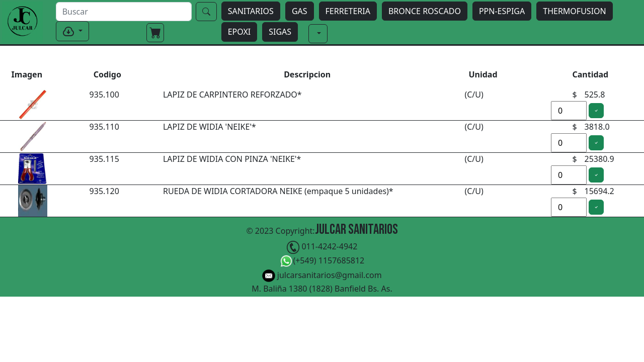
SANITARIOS (251, 11)
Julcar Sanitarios (356, 230)
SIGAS (280, 32)
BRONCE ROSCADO (425, 11)
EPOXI (239, 32)
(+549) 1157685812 (322, 261)
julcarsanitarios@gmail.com (322, 276)
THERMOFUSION (574, 11)
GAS (300, 11)
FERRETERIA (348, 11)
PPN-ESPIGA (502, 11)
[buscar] (124, 12)
